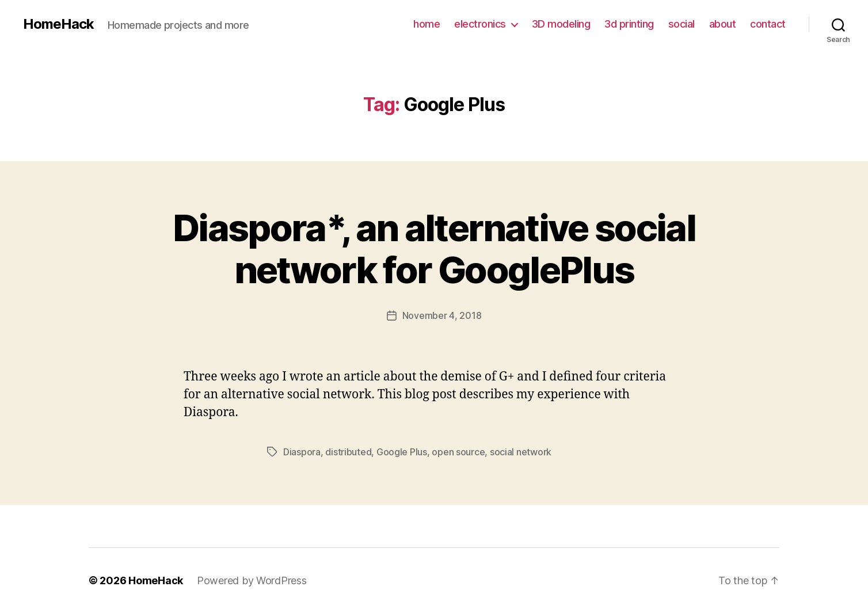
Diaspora (302, 452)
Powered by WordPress (252, 580)
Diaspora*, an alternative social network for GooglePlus (434, 249)
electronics (480, 24)
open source (458, 452)
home (427, 24)
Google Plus (402, 452)
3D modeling (561, 24)
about (723, 24)
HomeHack (58, 24)
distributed (348, 452)
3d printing (629, 24)
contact (768, 24)
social (682, 24)
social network (521, 452)
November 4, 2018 (442, 315)
